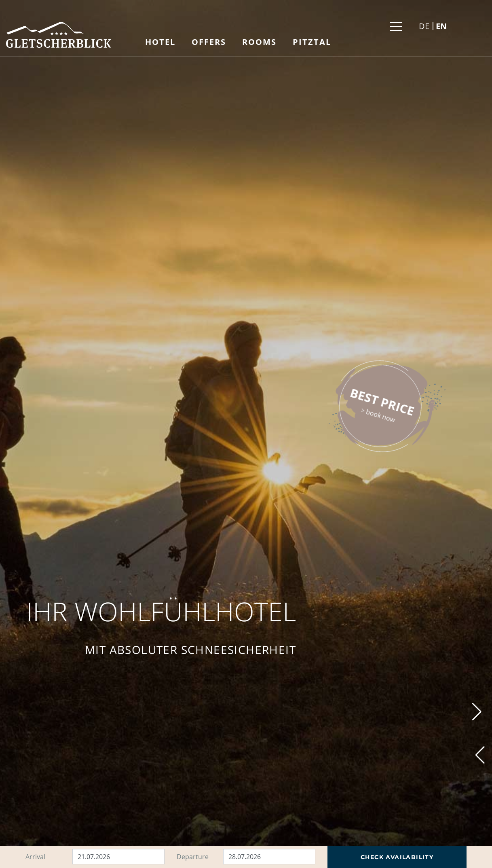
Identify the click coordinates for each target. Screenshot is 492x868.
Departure (193, 857)
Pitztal (312, 42)
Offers (209, 42)
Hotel (160, 42)
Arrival (35, 857)
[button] (480, 755)
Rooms (259, 42)
